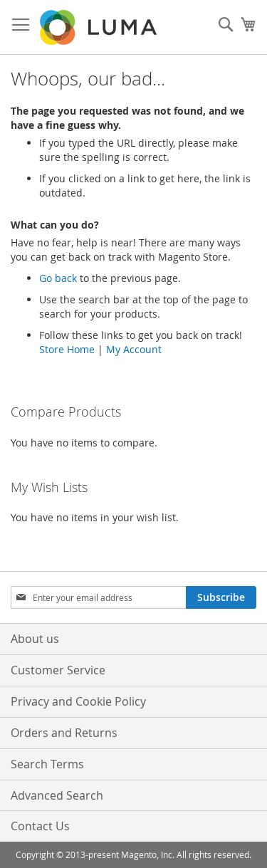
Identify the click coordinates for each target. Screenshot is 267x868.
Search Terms (47, 764)
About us (35, 639)
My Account (134, 349)
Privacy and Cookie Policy (78, 701)
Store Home (67, 349)
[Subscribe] (221, 597)
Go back (58, 278)
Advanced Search (57, 795)
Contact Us (40, 826)
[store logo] (100, 27)
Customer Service (58, 670)
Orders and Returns (64, 733)
